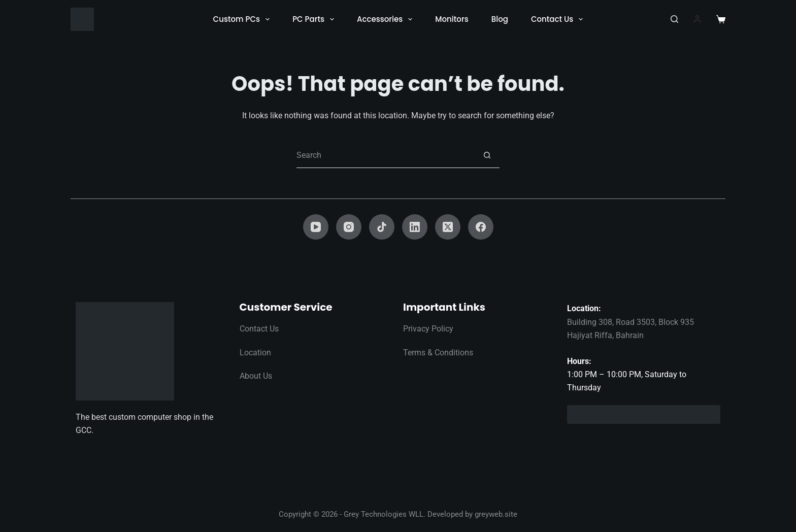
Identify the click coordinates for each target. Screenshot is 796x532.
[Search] (674, 19)
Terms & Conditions (438, 353)
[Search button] (487, 155)
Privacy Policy (428, 329)
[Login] (697, 19)
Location (255, 353)
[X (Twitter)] (448, 227)
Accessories (387, 19)
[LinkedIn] (415, 227)
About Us (256, 376)
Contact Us (559, 19)
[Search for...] (385, 155)
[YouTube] (316, 227)
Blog (500, 19)
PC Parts (315, 19)
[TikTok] (382, 227)
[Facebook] (481, 227)
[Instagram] (349, 227)
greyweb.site (496, 514)
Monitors (452, 19)
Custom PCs (244, 19)
